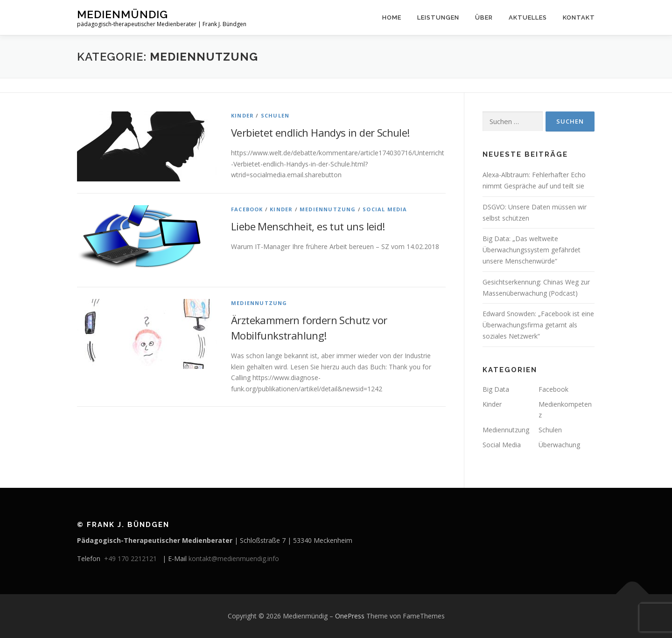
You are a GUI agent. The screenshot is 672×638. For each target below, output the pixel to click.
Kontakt (579, 17)
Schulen (275, 115)
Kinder (242, 115)
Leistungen (438, 17)
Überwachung (559, 445)
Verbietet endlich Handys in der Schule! (320, 132)
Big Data (496, 389)
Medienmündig (122, 14)
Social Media (385, 209)
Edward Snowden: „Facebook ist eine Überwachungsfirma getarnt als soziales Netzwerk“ (538, 325)
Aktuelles (528, 17)
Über (484, 17)
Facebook (247, 209)
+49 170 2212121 (132, 558)
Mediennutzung (328, 209)
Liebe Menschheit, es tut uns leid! (308, 226)
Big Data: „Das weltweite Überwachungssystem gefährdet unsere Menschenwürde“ (532, 250)
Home (392, 17)
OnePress (350, 616)
